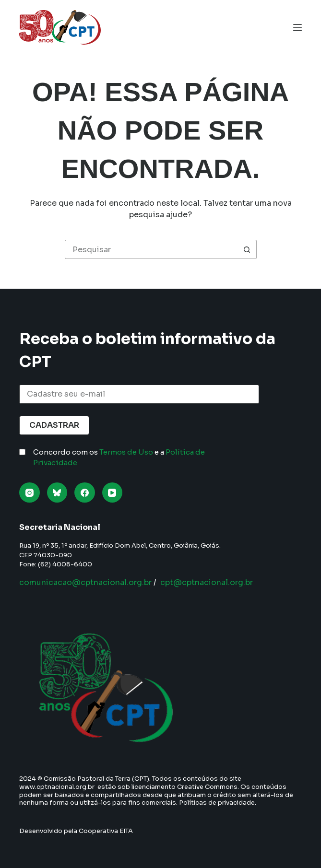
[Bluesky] (57, 493)
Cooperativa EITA (106, 831)
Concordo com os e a (119, 457)
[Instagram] (30, 493)
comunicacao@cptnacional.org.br (85, 582)
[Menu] (297, 27)
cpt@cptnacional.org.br (207, 582)
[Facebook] (85, 493)
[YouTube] (113, 493)
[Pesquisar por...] (151, 249)
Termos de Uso (126, 452)
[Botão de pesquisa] (247, 249)
